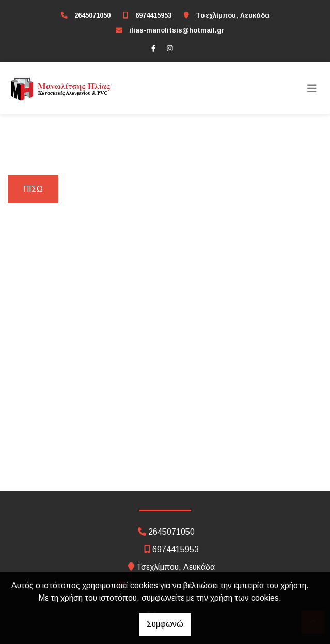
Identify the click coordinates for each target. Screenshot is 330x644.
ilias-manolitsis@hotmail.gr (177, 30)
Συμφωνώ (165, 624)
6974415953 (153, 15)
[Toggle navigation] (312, 88)
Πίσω (33, 189)
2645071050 (92, 15)
